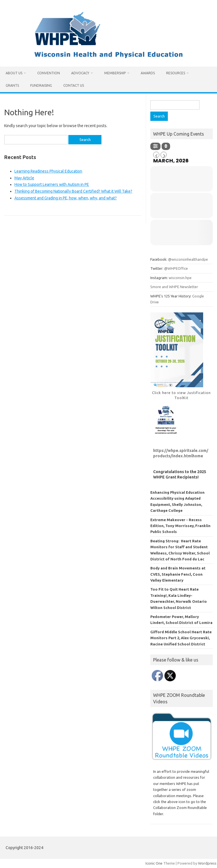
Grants (12, 85)
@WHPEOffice (176, 268)
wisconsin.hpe (180, 278)
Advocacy (80, 73)
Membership (115, 73)
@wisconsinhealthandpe (188, 259)
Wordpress (207, 863)
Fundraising (41, 85)
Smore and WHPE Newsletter (174, 287)
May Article (24, 178)
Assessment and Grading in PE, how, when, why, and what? (66, 198)
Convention (49, 73)
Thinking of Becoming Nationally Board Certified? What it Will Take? (73, 191)
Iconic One (154, 863)
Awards (148, 73)
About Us (14, 73)
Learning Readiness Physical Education (48, 171)
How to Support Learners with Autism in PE (52, 184)
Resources (176, 73)
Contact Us (74, 85)
